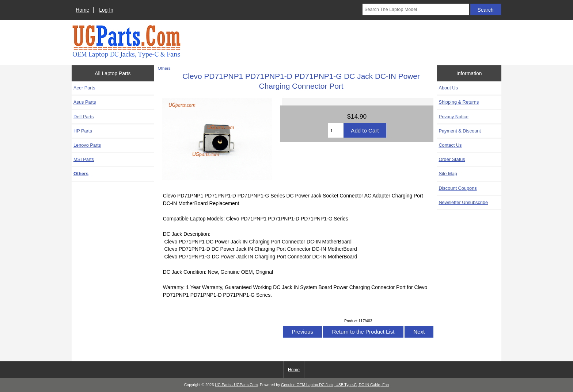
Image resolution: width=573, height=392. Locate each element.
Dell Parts (84, 117)
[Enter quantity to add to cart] (336, 130)
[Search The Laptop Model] (415, 9)
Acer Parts (84, 88)
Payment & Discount (460, 131)
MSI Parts (84, 159)
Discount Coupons (458, 188)
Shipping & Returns (459, 102)
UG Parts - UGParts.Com (236, 385)
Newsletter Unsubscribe (463, 202)
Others (164, 68)
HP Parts (83, 131)
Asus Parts (85, 102)
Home (82, 10)
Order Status (452, 159)
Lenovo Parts (87, 145)
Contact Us (450, 145)
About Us (448, 88)
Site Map (448, 174)
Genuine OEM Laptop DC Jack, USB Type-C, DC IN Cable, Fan (335, 385)
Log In (106, 10)
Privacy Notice (453, 117)
